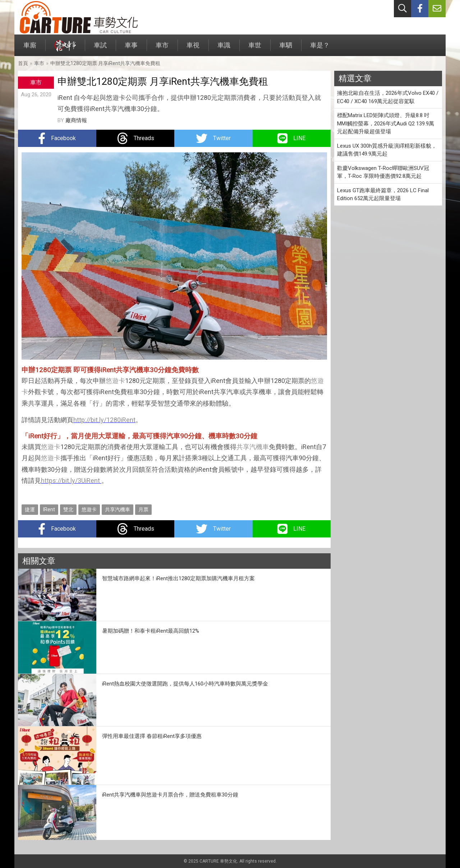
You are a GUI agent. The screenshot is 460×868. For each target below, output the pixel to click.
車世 (255, 49)
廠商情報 (76, 120)
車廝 (30, 49)
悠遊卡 (115, 381)
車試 (100, 49)
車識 (224, 49)
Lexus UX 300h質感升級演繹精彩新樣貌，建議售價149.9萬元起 (387, 150)
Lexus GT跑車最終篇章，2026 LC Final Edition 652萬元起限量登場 (383, 195)
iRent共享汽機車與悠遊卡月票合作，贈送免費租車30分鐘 (170, 795)
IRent (49, 509)
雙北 (68, 509)
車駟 (286, 49)
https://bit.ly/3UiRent (70, 481)
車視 (193, 49)
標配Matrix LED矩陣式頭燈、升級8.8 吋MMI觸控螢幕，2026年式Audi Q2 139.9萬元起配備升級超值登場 (386, 123)
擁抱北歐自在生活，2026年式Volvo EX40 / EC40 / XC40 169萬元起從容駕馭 (388, 97)
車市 (162, 49)
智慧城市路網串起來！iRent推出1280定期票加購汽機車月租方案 (178, 578)
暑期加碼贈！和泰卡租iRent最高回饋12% (151, 631)
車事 (131, 49)
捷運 (30, 509)
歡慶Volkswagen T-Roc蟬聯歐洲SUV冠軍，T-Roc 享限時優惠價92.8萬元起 (383, 172)
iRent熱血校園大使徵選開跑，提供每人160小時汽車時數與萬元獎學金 (185, 684)
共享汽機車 (253, 447)
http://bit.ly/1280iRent (104, 420)
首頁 (23, 63)
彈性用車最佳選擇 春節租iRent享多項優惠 (152, 736)
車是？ (320, 49)
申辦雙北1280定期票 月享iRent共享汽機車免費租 (105, 63)
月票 (143, 509)
